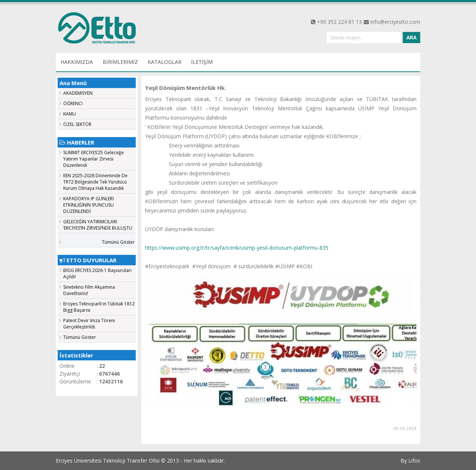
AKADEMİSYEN (78, 93)
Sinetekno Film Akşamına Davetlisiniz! (89, 290)
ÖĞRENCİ (73, 103)
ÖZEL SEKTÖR (77, 124)
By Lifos (410, 461)
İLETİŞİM (202, 62)
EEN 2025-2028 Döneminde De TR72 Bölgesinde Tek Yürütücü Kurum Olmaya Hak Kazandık (95, 182)
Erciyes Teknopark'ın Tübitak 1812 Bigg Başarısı (99, 307)
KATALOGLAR (165, 62)
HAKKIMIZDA (77, 62)
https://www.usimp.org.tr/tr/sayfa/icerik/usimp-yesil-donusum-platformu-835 (237, 248)
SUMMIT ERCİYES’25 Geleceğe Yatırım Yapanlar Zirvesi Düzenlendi (94, 159)
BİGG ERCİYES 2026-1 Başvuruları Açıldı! (97, 273)
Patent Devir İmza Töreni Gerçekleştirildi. (89, 324)
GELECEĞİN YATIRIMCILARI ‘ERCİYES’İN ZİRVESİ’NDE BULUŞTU (98, 225)
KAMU (70, 114)
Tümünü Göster (118, 242)
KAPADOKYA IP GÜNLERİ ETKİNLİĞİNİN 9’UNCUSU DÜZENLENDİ (89, 205)
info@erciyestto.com (395, 22)
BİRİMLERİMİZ (120, 62)
